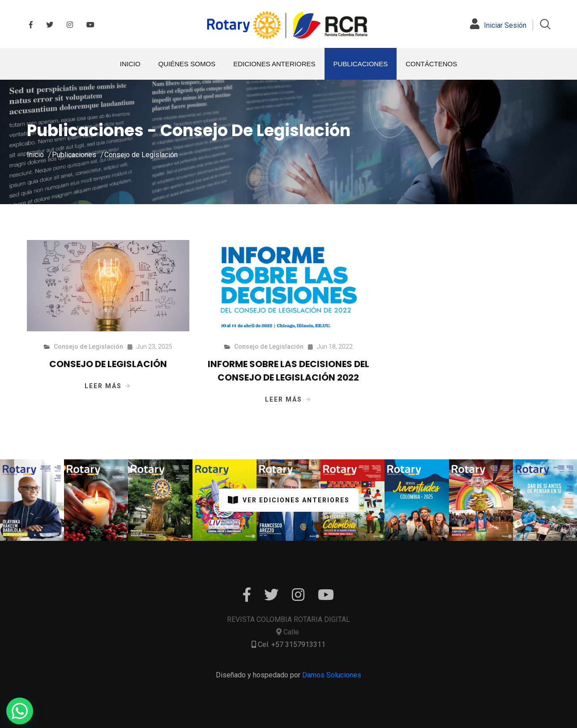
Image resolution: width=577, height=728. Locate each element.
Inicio (35, 155)
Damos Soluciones (332, 675)
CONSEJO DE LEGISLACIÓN (108, 364)
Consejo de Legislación (141, 155)
